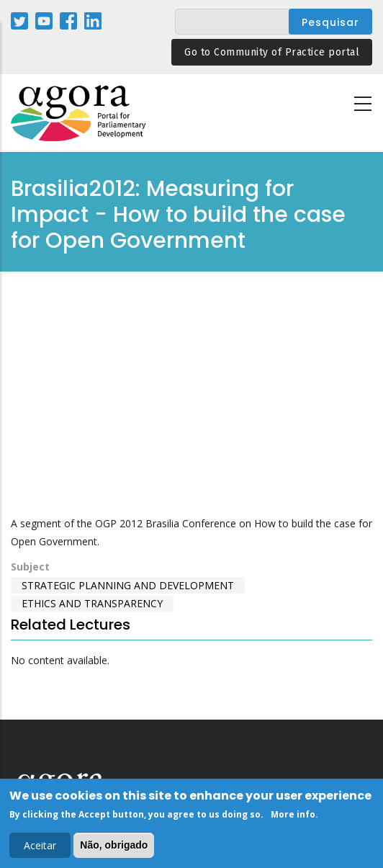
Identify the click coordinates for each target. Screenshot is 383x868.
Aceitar (40, 845)
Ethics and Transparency (92, 603)
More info (293, 814)
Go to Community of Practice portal (272, 52)
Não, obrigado (114, 845)
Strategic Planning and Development (128, 585)
